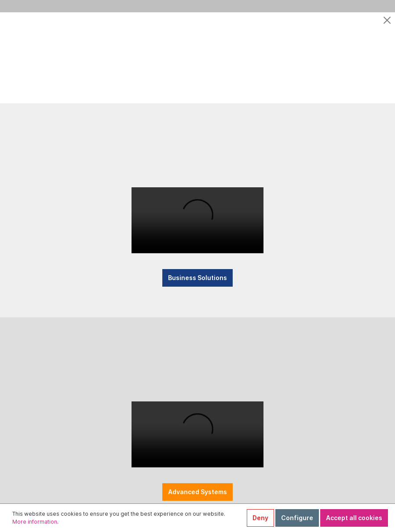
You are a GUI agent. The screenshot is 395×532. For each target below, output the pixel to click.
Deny (260, 518)
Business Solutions (197, 282)
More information (35, 522)
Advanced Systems (197, 500)
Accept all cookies (354, 518)
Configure (297, 518)
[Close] (387, 20)
